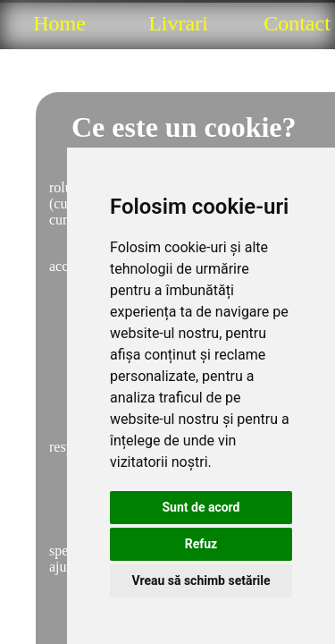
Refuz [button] (201, 544)
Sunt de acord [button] (201, 507)
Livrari (178, 23)
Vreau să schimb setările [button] (201, 580)
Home (59, 23)
